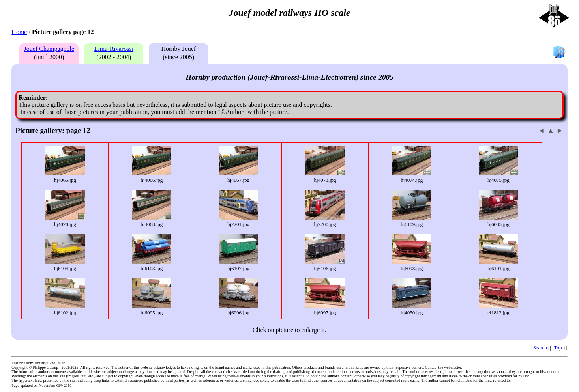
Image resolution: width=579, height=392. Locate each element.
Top (558, 348)
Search (540, 348)
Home (19, 32)
